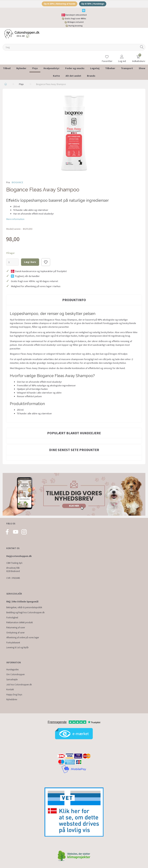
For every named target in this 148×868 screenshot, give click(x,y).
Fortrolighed (12, 618)
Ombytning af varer (15, 633)
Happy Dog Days (14, 695)
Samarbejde (12, 679)
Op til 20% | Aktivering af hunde (58, 4)
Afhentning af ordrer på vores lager (23, 637)
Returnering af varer (16, 628)
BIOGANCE (17, 183)
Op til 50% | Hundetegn (94, 4)
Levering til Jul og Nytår (17, 648)
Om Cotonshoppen (16, 675)
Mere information (15, 220)
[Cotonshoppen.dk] (22, 34)
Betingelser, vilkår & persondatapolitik (24, 608)
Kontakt (10, 689)
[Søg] (142, 48)
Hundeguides (12, 670)
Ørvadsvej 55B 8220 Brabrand (13, 570)
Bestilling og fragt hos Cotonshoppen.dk (25, 612)
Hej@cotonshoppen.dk (19, 556)
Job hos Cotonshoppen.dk (19, 685)
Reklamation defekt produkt (20, 623)
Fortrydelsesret (13, 643)
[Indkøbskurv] (138, 57)
